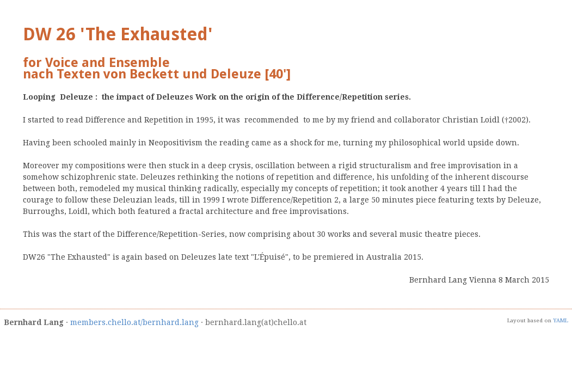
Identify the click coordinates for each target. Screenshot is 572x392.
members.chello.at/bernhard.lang (134, 322)
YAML (561, 320)
